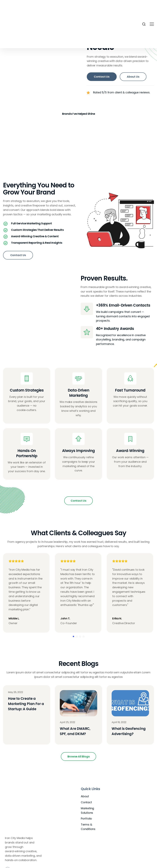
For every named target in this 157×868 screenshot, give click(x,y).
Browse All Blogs (79, 758)
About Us (133, 77)
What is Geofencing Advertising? (129, 732)
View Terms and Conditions (127, 867)
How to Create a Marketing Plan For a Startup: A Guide (26, 705)
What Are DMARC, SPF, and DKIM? (75, 732)
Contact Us (102, 77)
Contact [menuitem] (86, 803)
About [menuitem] (85, 797)
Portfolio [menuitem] (86, 820)
